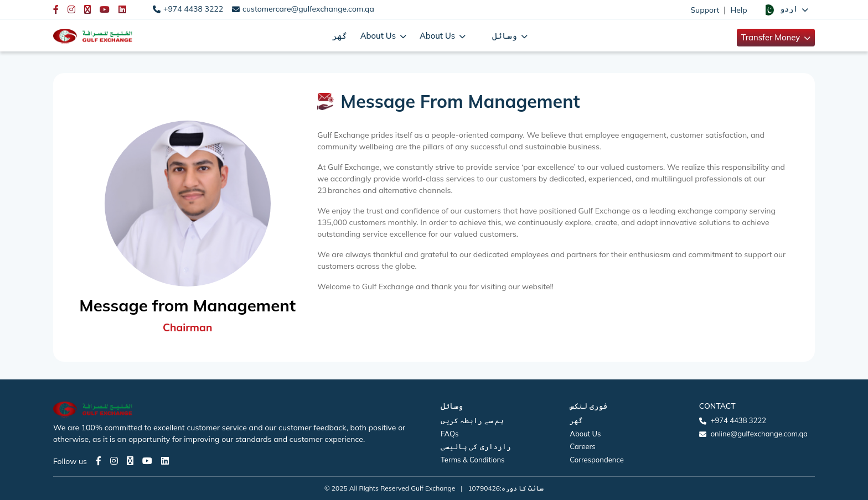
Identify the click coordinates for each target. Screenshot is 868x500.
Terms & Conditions (473, 460)
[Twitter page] (130, 461)
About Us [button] (379, 36)
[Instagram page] (114, 461)
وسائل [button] (506, 36)
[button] (786, 9)
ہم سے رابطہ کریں (472, 420)
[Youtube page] (147, 461)
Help (739, 10)
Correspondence (596, 460)
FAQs (449, 434)
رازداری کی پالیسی (476, 446)
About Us (585, 434)
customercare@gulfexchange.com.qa (308, 9)
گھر (340, 36)
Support (705, 10)
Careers (582, 446)
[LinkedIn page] (165, 461)
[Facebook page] (99, 461)
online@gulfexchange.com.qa (759, 434)
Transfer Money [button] (772, 37)
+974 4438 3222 (193, 9)
